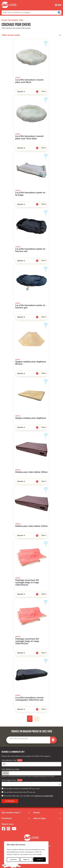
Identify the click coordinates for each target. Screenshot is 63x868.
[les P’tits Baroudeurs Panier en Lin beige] (31, 178)
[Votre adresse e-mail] (31, 764)
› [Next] (37, 719)
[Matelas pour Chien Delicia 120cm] (31, 510)
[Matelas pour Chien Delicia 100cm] (31, 456)
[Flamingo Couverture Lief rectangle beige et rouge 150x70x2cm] (31, 567)
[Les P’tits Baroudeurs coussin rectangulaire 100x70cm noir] (31, 683)
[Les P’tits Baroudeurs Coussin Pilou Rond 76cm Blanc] (31, 122)
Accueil (4, 20)
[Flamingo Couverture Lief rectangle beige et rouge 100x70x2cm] (31, 625)
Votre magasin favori (9, 780)
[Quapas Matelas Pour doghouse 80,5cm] (31, 347)
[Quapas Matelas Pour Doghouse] (31, 402)
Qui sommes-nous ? (11, 813)
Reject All (26, 860)
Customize (13, 860)
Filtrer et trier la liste (11, 35)
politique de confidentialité (44, 796)
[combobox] (31, 13)
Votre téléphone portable (10, 769)
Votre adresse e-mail (9, 760)
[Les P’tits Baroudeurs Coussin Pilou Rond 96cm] (31, 65)
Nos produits (13, 20)
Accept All (39, 860)
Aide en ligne (39, 818)
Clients (36, 813)
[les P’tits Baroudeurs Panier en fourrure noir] (31, 234)
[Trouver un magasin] (53, 740)
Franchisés (7, 818)
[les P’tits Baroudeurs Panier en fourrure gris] (31, 291)
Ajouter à (25, 92)
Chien (21, 20)
